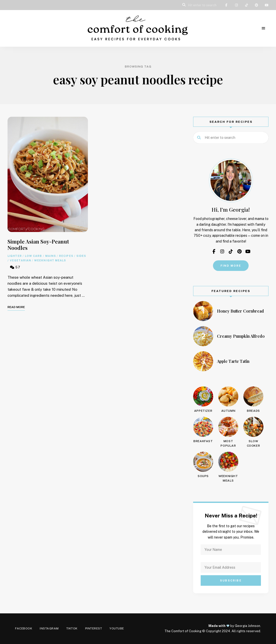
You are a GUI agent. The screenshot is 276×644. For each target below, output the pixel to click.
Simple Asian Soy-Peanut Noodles (38, 244)
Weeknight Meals (50, 260)
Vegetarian (20, 260)
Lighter (15, 256)
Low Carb (34, 256)
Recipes (66, 256)
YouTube (266, 5)
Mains (51, 256)
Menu (263, 28)
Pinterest (256, 5)
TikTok (246, 5)
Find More (231, 266)
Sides (81, 256)
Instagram (236, 5)
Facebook (226, 5)
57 (15, 267)
